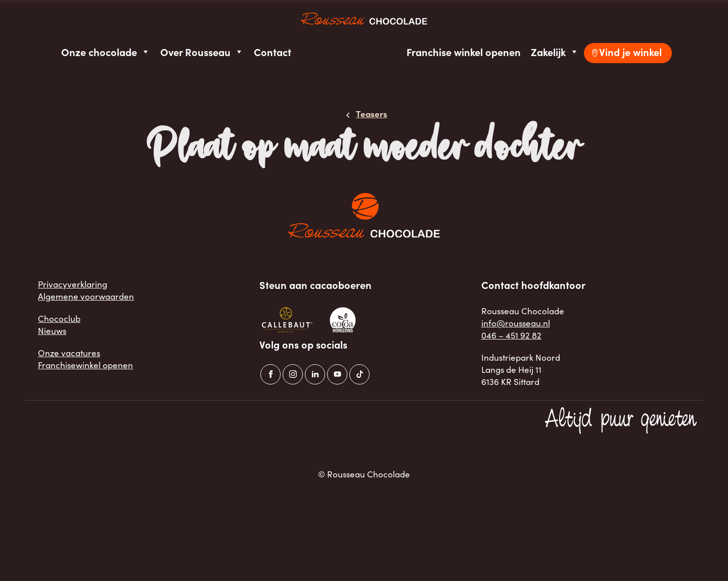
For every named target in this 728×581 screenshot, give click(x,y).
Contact (272, 52)
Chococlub (59, 318)
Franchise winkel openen (464, 52)
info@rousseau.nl (516, 323)
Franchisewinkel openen (85, 365)
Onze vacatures (69, 353)
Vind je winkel (630, 52)
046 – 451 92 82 (511, 335)
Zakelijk (555, 52)
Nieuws (52, 330)
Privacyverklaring (73, 284)
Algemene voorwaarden (86, 296)
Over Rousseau (202, 52)
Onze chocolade (106, 52)
